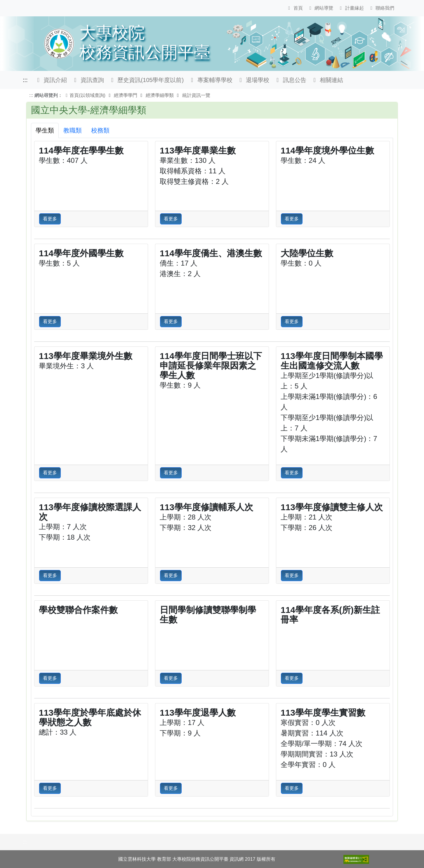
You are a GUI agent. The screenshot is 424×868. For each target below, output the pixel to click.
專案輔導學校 (210, 80)
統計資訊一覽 (196, 95)
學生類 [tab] (45, 130)
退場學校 (253, 80)
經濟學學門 (126, 95)
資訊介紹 (51, 80)
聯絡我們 (381, 8)
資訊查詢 (88, 80)
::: (25, 80)
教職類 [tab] (73, 130)
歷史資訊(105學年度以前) (146, 80)
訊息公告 (290, 80)
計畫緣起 (351, 8)
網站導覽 (320, 8)
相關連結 (327, 80)
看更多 (50, 219)
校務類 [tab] (100, 130)
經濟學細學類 (160, 95)
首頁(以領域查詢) (85, 95)
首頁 (294, 8)
